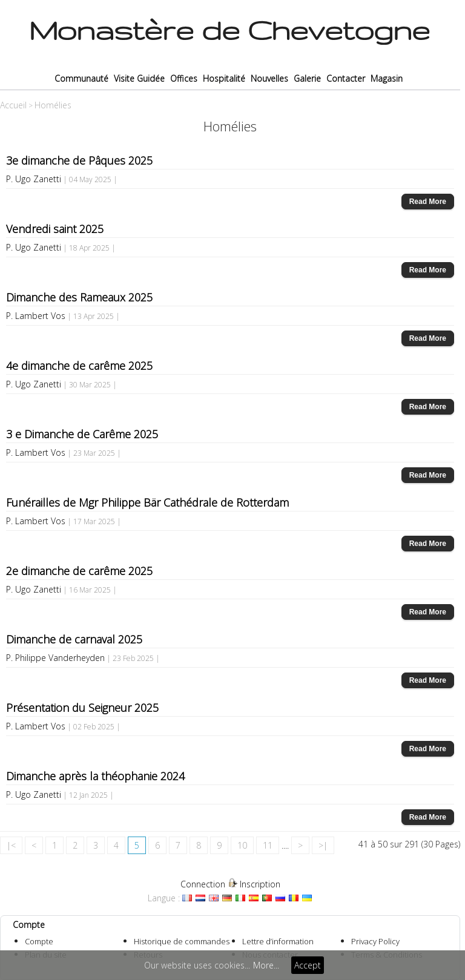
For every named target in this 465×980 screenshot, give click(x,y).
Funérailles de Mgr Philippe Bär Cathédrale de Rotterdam (147, 502)
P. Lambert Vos (36, 316)
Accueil (13, 105)
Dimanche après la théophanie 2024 (95, 776)
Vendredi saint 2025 (55, 229)
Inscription (260, 884)
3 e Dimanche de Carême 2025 (82, 434)
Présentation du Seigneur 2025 (82, 708)
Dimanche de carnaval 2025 (74, 639)
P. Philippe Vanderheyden (55, 658)
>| (323, 845)
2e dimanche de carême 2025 (79, 571)
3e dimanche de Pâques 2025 (79, 160)
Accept (308, 965)
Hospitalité (224, 78)
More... (266, 965)
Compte (39, 941)
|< (11, 845)
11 (268, 845)
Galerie (307, 78)
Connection (203, 884)
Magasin (387, 78)
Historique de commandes (182, 941)
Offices (184, 78)
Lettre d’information (278, 941)
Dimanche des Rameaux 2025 (79, 297)
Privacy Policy (375, 941)
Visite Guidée (139, 78)
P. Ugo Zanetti (34, 179)
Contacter (346, 78)
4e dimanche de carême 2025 (79, 366)
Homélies (53, 105)
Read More (428, 202)
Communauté (81, 78)
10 (242, 845)
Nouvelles (269, 78)
